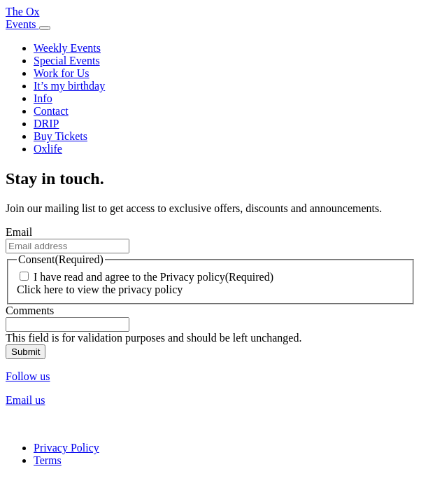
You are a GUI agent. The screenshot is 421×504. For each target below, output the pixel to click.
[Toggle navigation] (45, 28)
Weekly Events (67, 48)
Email (19, 232)
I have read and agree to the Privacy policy (129, 277)
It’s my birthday (69, 86)
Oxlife (48, 149)
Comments (30, 310)
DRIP (46, 124)
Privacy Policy (66, 448)
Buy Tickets (60, 136)
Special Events (67, 61)
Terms (48, 460)
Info (43, 98)
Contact (51, 111)
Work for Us (62, 73)
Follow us (28, 376)
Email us (25, 400)
